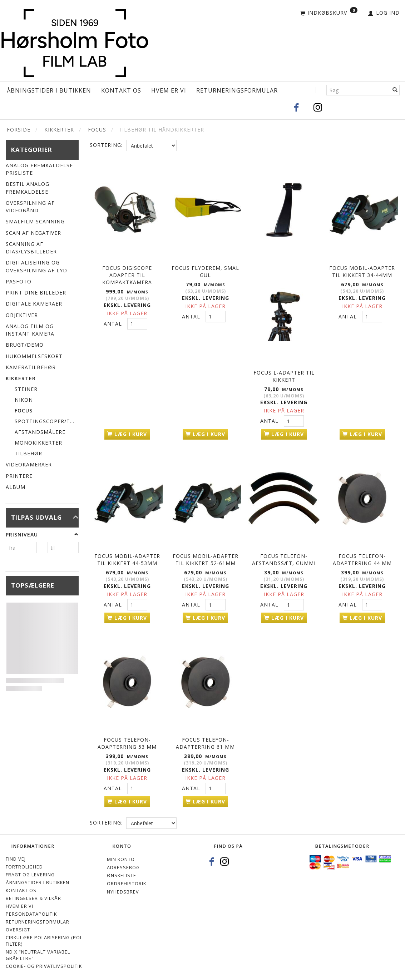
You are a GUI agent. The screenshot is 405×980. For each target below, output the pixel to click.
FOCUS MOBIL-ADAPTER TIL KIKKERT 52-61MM (206, 557)
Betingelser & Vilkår (33, 894)
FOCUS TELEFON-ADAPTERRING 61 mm (205, 740)
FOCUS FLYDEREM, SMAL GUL (205, 270)
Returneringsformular (237, 90)
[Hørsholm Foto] (75, 42)
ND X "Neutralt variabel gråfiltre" (38, 951)
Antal (114, 323)
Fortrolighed (24, 863)
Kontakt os (121, 90)
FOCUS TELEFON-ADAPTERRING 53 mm (127, 740)
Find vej (16, 855)
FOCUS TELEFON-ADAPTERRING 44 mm (362, 557)
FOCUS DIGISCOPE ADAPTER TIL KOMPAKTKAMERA (127, 274)
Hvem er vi (169, 90)
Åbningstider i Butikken (49, 90)
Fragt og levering (30, 871)
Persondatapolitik (31, 910)
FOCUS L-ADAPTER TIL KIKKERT (284, 375)
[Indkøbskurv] (329, 13)
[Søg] (395, 90)
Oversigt (18, 925)
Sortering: (106, 145)
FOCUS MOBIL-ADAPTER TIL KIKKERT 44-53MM (127, 557)
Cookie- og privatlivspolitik (44, 962)
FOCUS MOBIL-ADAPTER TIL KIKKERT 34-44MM (362, 270)
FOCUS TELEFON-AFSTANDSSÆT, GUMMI (284, 557)
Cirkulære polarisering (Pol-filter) (45, 937)
